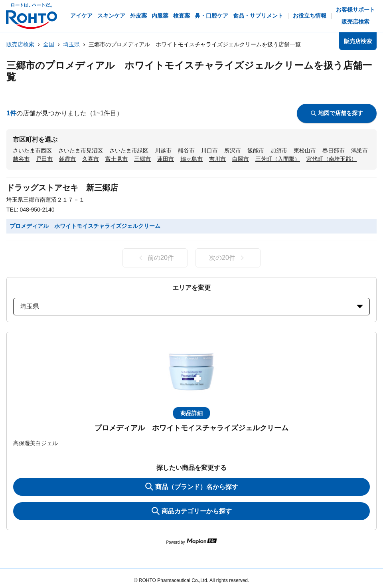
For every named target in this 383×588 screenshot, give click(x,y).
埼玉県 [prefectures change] (191, 306)
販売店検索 (20, 44)
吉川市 (217, 159)
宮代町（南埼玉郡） (332, 159)
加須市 (279, 150)
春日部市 (334, 150)
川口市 (209, 150)
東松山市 (305, 150)
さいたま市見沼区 (81, 150)
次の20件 (228, 258)
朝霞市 (67, 159)
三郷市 (142, 159)
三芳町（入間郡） (278, 159)
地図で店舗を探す (337, 113)
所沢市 (233, 150)
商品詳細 (191, 413)
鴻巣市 (359, 150)
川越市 (163, 150)
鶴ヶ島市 (191, 159)
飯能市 (256, 150)
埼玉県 (71, 44)
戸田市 (44, 159)
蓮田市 (166, 159)
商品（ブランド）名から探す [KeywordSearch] (192, 487)
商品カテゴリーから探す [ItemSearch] (192, 511)
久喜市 (91, 159)
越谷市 (21, 159)
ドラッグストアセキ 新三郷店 (62, 188)
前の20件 (155, 258)
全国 (49, 44)
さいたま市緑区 (129, 150)
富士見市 (116, 159)
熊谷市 (186, 150)
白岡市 (241, 159)
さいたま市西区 (32, 150)
